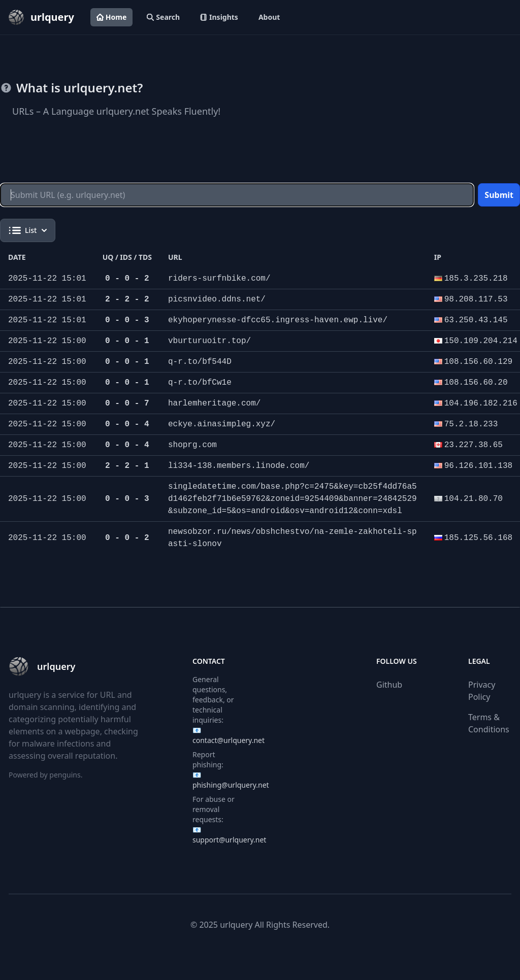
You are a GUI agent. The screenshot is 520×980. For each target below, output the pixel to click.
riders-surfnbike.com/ (219, 279)
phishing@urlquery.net (231, 785)
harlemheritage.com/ (214, 403)
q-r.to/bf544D (200, 362)
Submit (499, 195)
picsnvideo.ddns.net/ (217, 299)
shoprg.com (192, 445)
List (28, 230)
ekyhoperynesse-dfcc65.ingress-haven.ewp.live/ (278, 320)
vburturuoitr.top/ (209, 341)
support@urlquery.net (229, 840)
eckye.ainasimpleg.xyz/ (222, 424)
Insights (219, 17)
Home (111, 17)
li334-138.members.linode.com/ (239, 466)
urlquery (236, 925)
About (269, 17)
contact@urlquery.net (229, 740)
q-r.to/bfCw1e (200, 383)
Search (163, 17)
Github (389, 685)
